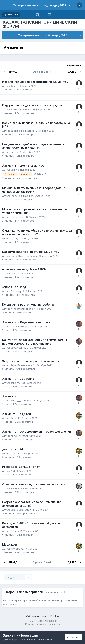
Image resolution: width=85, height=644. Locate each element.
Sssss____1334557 (21, 400)
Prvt (13, 471)
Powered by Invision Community (43, 624)
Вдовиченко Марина (22, 131)
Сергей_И (16, 531)
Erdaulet (15, 274)
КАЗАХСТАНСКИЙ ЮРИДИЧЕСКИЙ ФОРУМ (40, 24)
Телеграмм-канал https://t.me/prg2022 (40, 5)
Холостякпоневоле (22, 309)
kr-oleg (15, 238)
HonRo (14, 152)
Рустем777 (17, 549)
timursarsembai (19, 489)
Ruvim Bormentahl (21, 110)
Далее (72, 72)
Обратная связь (36, 616)
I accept (73, 637)
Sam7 (14, 170)
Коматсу (15, 383)
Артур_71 (16, 436)
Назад (13, 72)
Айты (13, 418)
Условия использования (38, 639)
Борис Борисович (21, 510)
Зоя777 (15, 86)
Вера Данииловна (21, 365)
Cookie (54, 616)
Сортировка (73, 65)
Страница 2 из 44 (42, 72)
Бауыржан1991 (19, 348)
